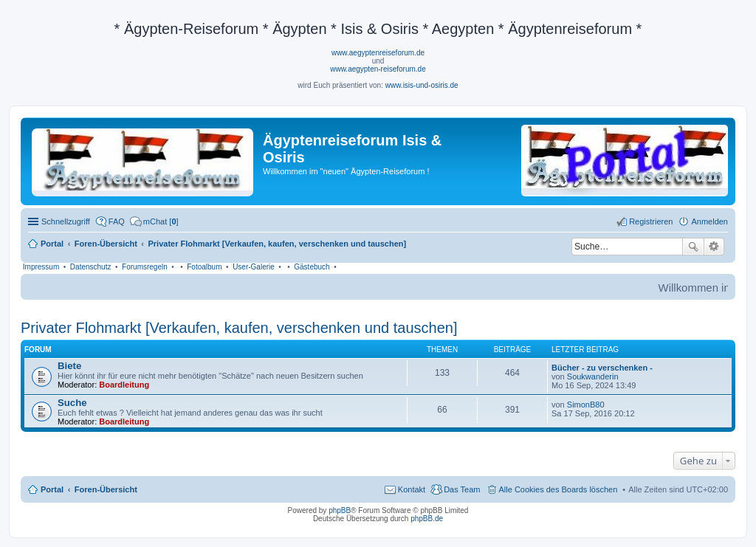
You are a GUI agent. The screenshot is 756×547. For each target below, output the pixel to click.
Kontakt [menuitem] (412, 489)
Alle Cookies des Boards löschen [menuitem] (559, 489)
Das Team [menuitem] (462, 489)
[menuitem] (154, 221)
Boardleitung (124, 385)
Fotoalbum (204, 267)
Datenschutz (91, 267)
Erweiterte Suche (714, 247)
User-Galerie (254, 267)
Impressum (41, 267)
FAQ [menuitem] (117, 221)
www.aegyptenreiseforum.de (378, 53)
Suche (693, 247)
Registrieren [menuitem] (651, 221)
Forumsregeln (145, 267)
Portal (52, 244)
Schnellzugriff (66, 221)
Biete (69, 366)
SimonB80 (586, 405)
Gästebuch (312, 267)
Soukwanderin (593, 376)
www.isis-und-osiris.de (422, 85)
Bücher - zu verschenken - (602, 368)
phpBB (340, 510)
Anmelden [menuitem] (709, 221)
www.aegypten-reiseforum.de (378, 69)
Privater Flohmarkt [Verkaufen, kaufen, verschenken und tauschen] (239, 328)
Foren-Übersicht (106, 489)
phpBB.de (427, 519)
